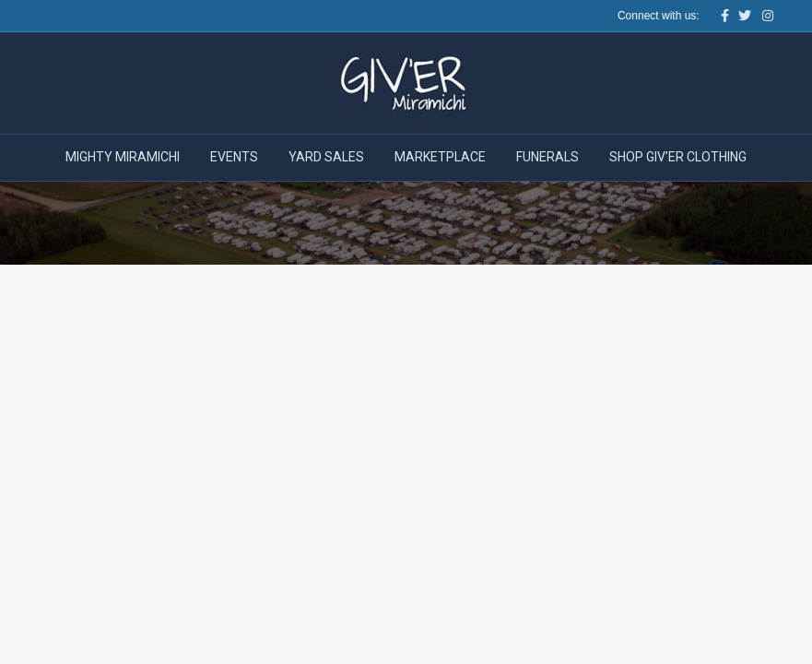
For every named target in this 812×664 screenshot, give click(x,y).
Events (234, 157)
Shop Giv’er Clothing (678, 157)
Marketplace (440, 157)
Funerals (547, 157)
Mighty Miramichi (123, 157)
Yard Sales (326, 157)
